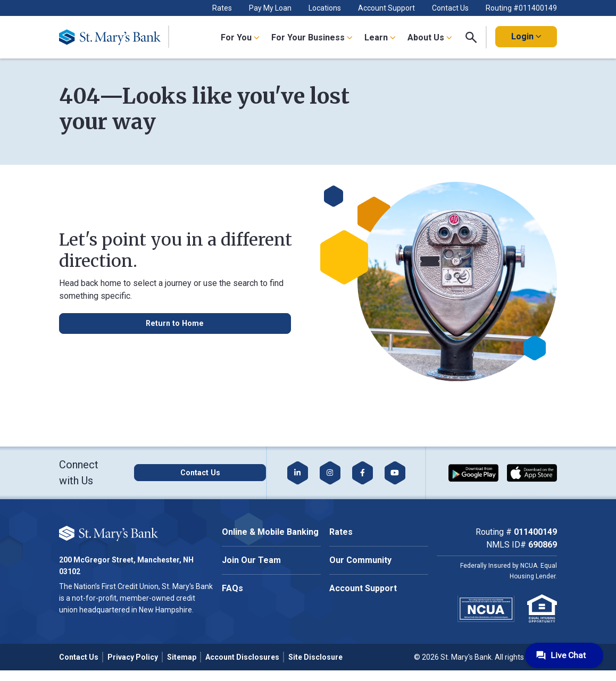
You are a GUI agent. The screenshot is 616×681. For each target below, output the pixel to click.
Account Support (386, 8)
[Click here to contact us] (207, 473)
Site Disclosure (315, 657)
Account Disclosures (242, 657)
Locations (325, 8)
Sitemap (182, 657)
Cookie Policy (120, 539)
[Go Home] (114, 37)
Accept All (119, 572)
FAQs (232, 588)
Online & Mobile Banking (270, 532)
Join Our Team (251, 560)
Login (526, 36)
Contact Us (450, 8)
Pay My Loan (270, 8)
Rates (222, 8)
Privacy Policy (133, 657)
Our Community (360, 560)
